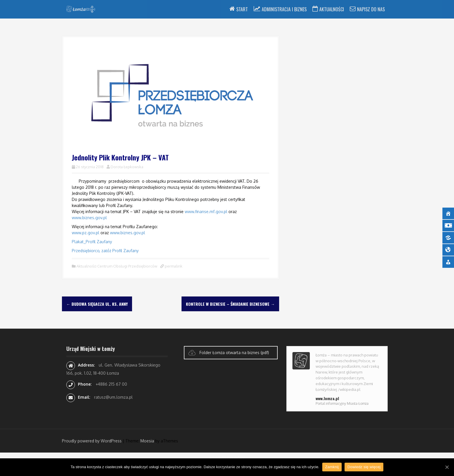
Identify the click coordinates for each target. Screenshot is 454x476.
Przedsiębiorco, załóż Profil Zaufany (105, 251)
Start (242, 9)
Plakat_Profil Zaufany (92, 242)
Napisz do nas (371, 9)
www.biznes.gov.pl (89, 218)
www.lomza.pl (327, 398)
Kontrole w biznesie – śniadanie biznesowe (230, 304)
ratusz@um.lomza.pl (113, 397)
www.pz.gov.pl (86, 233)
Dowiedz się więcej (364, 467)
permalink (173, 266)
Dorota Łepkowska (127, 167)
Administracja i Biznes (284, 9)
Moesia (147, 441)
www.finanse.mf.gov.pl (206, 212)
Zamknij (332, 467)
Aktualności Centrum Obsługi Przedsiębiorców (117, 266)
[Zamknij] (447, 467)
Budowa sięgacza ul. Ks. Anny (97, 304)
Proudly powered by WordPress (92, 441)
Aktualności (332, 9)
